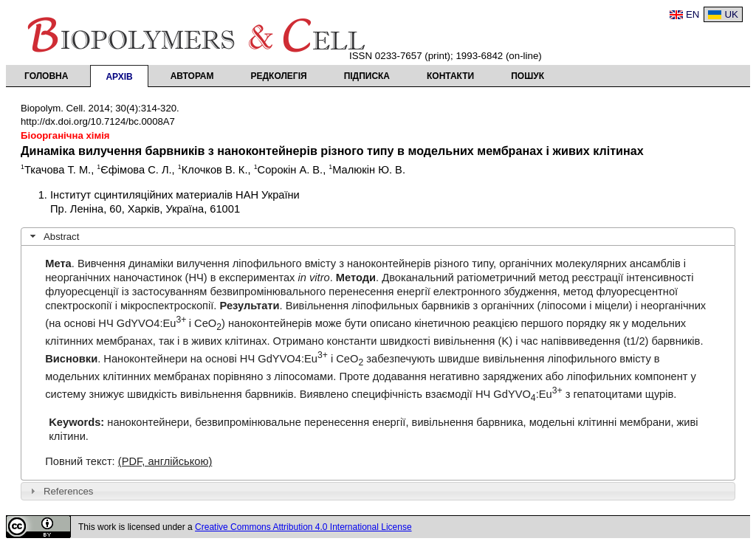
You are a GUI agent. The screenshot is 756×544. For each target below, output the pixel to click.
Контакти (450, 76)
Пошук (528, 76)
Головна (46, 76)
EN (693, 14)
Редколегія (279, 76)
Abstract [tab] (53, 236)
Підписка (367, 76)
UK (731, 14)
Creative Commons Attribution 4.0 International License (303, 527)
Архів (119, 77)
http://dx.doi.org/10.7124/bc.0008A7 (98, 121)
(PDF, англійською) (165, 461)
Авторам (192, 76)
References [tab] (60, 491)
